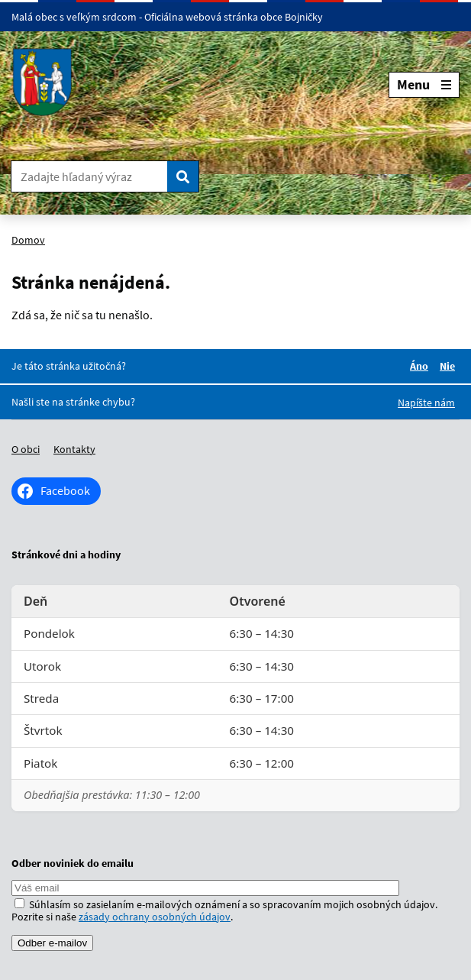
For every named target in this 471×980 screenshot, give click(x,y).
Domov (28, 240)
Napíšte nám (426, 403)
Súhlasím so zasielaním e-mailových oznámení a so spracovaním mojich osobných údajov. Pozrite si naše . (224, 910)
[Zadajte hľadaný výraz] (89, 176)
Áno (421, 366)
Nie (450, 366)
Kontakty (74, 449)
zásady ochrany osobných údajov (155, 917)
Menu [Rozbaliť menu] (424, 84)
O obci (26, 449)
